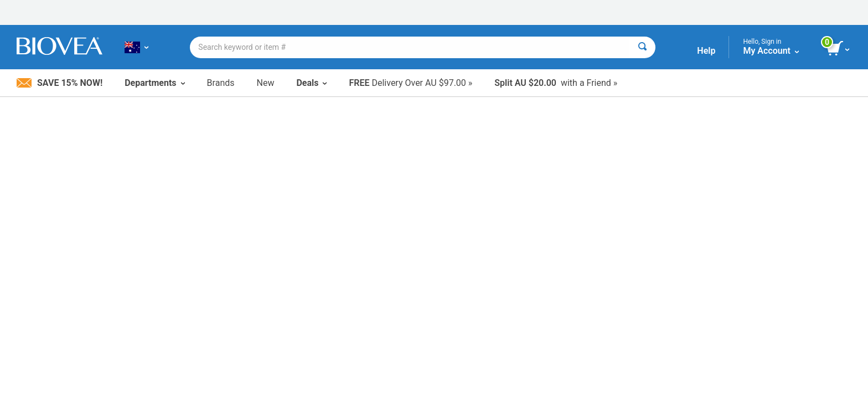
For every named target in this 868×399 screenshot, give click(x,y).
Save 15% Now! (60, 83)
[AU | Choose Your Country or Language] (136, 47)
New (266, 83)
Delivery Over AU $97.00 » (410, 83)
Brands (221, 83)
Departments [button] (154, 83)
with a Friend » (556, 83)
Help (706, 51)
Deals (311, 83)
